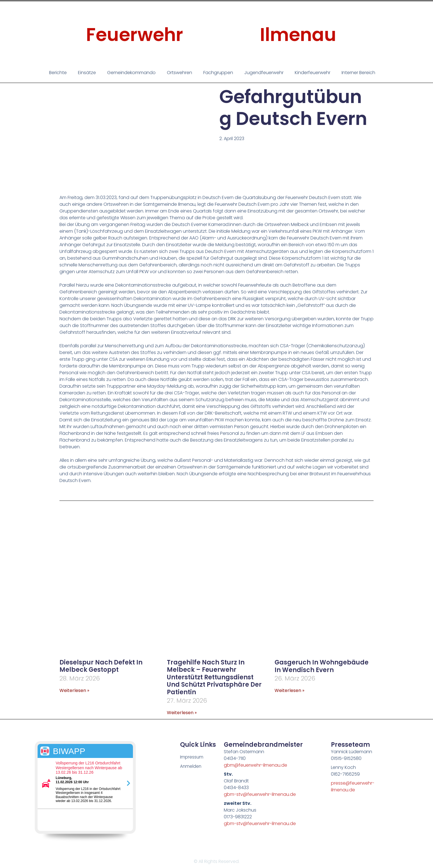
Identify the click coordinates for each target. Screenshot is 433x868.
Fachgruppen (218, 73)
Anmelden (191, 767)
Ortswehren (179, 73)
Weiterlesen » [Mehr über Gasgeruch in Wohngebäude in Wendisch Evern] (289, 690)
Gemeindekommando (131, 73)
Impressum (192, 757)
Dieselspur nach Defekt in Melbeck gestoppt (101, 666)
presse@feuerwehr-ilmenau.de (353, 786)
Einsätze (87, 73)
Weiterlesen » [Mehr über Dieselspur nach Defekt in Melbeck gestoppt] (74, 690)
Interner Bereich (358, 73)
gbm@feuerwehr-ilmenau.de (255, 765)
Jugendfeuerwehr (264, 73)
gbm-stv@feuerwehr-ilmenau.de (260, 794)
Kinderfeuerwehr (313, 73)
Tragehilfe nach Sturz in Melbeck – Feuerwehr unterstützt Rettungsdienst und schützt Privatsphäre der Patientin (214, 677)
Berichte (58, 73)
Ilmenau (298, 35)
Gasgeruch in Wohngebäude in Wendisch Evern (322, 666)
